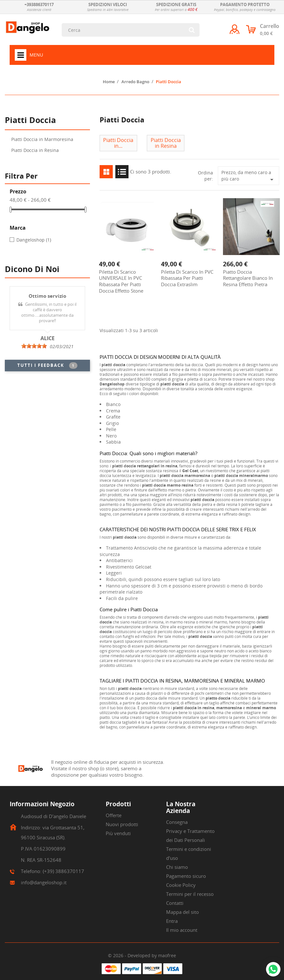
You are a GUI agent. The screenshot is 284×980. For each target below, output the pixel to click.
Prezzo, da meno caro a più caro (249, 176)
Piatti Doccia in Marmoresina (42, 139)
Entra (172, 921)
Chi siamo (177, 867)
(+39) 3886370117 (63, 871)
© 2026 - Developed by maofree (142, 955)
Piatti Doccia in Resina (35, 150)
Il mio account (182, 930)
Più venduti (118, 833)
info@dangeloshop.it (44, 882)
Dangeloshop (34, 240)
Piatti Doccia (30, 120)
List (122, 172)
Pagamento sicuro (186, 876)
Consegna (177, 822)
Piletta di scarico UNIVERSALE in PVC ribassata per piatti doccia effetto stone (121, 281)
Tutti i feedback (47, 366)
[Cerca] (130, 30)
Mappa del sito (182, 912)
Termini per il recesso (190, 894)
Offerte (114, 815)
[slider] (34, 346)
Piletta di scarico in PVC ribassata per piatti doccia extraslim (187, 278)
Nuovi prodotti (122, 824)
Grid (106, 172)
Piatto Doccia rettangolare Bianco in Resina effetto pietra (248, 278)
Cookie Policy (181, 885)
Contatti (175, 903)
